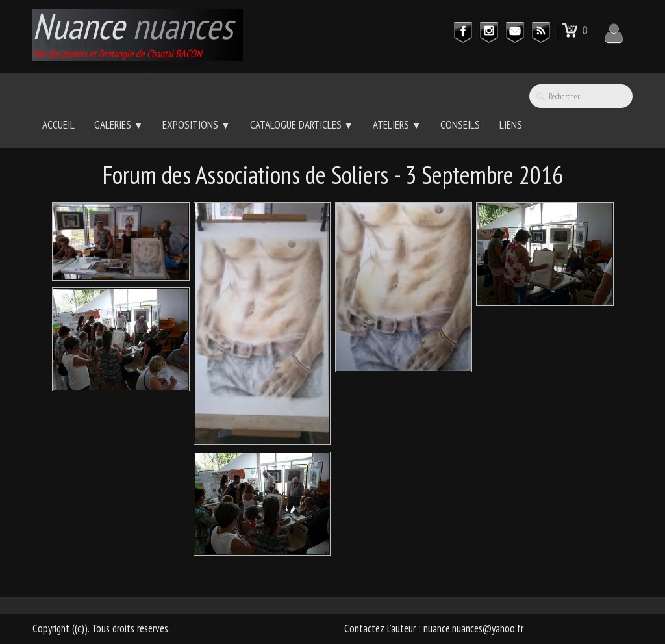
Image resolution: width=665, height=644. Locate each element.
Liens (511, 125)
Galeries (119, 125)
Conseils (460, 125)
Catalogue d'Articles (302, 125)
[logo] (138, 35)
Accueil (58, 125)
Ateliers (397, 125)
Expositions (196, 125)
